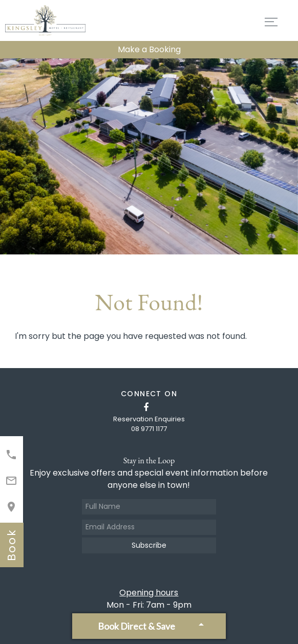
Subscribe (149, 545)
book (12, 545)
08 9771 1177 (149, 429)
